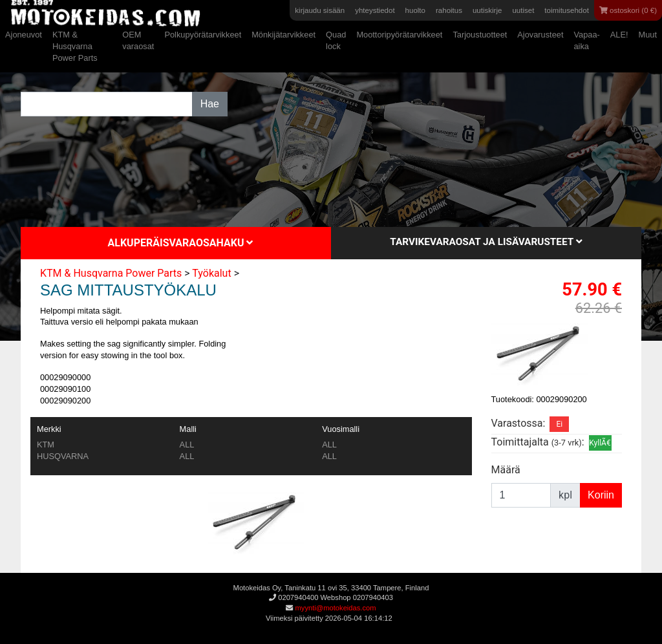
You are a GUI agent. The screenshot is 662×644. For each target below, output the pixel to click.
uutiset (523, 10)
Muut (648, 35)
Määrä (506, 470)
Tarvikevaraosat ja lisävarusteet (486, 242)
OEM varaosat (138, 40)
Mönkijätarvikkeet (283, 35)
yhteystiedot (375, 10)
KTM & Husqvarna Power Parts (75, 46)
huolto (415, 10)
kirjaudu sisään (320, 10)
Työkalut (211, 273)
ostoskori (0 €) (628, 10)
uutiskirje (487, 10)
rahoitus (449, 10)
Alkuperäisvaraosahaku (181, 243)
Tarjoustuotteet (480, 35)
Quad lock (336, 40)
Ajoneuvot (24, 35)
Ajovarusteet (540, 35)
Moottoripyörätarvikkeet (399, 35)
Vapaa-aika (586, 40)
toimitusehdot (567, 10)
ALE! (619, 35)
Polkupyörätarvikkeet (203, 35)
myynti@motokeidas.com (335, 608)
